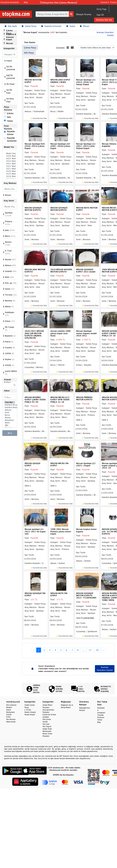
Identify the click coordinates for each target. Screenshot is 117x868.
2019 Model (10, 174)
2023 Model (10, 164)
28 (97, 650)
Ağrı (10, 425)
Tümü (10, 121)
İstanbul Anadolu (10, 407)
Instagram (101, 713)
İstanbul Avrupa (10, 405)
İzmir (10, 413)
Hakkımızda (11, 722)
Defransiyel (47, 731)
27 (90, 650)
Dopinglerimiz (85, 708)
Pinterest (101, 717)
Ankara (10, 410)
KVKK (8, 717)
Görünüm (60, 48)
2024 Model (10, 161)
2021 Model (10, 169)
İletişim (82, 710)
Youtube (100, 715)
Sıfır (9, 117)
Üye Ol (100, 15)
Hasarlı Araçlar (30, 712)
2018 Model (10, 176)
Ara (10, 433)
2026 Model (10, 156)
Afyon (10, 423)
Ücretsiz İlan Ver (104, 20)
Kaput (71, 26)
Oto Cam (46, 724)
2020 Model (10, 171)
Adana (10, 418)
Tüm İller (10, 402)
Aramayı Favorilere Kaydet (105, 669)
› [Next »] (103, 650)
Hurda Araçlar (30, 715)
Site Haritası (11, 719)
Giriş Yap (102, 9)
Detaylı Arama (84, 14)
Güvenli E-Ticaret (108, 2)
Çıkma (10, 113)
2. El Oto (28, 710)
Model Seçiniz (10, 153)
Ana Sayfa (11, 26)
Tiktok (100, 720)
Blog (26, 2)
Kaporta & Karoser (52, 26)
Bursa (10, 415)
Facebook (101, 708)
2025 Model (10, 159)
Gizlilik (9, 715)
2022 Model (10, 166)
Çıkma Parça (29, 26)
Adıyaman (10, 420)
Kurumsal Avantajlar (10, 2)
